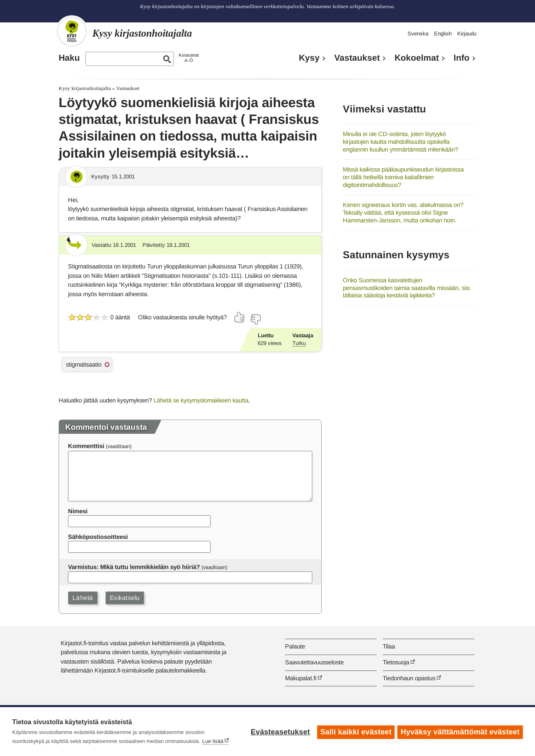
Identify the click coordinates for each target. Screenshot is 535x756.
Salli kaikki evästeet (355, 732)
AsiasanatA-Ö (189, 58)
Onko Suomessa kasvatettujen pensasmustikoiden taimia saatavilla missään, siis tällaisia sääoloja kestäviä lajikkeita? (406, 288)
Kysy (309, 58)
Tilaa (389, 646)
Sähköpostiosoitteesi (98, 537)
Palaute (295, 646)
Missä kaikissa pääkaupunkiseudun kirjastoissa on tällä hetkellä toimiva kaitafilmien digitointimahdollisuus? (403, 177)
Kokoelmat (417, 58)
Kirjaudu (467, 34)
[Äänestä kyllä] (240, 317)
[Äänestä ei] (255, 319)
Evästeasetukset (279, 732)
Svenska (418, 34)
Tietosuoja (396, 662)
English (443, 34)
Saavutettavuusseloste (314, 662)
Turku (299, 343)
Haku (69, 58)
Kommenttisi (86, 446)
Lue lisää (213, 741)
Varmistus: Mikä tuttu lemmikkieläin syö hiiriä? (134, 567)
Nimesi (78, 511)
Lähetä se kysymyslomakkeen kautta (201, 400)
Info (462, 58)
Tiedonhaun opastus (409, 678)
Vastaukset (357, 58)
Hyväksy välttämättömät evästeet (460, 732)
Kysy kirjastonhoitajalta (85, 88)
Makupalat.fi (301, 678)
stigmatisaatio (84, 364)
